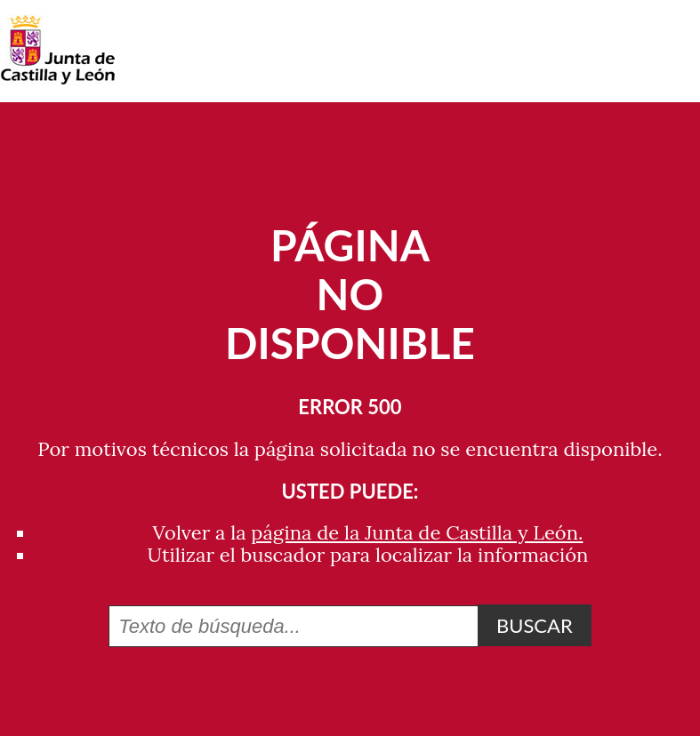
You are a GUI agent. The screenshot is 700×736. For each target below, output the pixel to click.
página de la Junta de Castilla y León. (417, 532)
